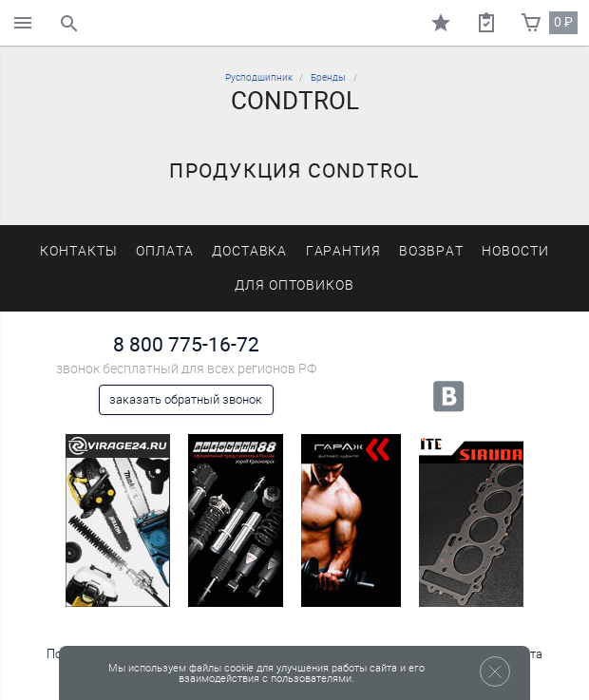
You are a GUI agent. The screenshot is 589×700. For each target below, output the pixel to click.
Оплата (165, 251)
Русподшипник (259, 77)
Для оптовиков (294, 285)
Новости (515, 251)
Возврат (431, 251)
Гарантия (344, 251)
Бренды (328, 77)
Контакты (79, 251)
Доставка (250, 251)
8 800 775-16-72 (186, 344)
